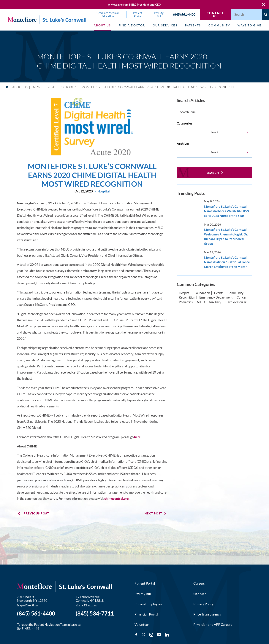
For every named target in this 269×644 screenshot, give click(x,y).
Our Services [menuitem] (165, 25)
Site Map (200, 594)
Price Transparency (207, 614)
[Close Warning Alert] (263, 5)
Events (219, 293)
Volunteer (142, 624)
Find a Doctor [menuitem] (132, 25)
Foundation (202, 293)
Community (235, 293)
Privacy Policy (204, 604)
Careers (199, 583)
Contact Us (215, 15)
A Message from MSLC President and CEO (134, 5)
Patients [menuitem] (193, 25)
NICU (201, 302)
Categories (185, 123)
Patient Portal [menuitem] (138, 15)
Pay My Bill (143, 594)
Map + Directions (28, 605)
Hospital (185, 293)
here (137, 437)
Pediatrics (186, 302)
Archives (183, 144)
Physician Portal (146, 614)
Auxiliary (215, 302)
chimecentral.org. (117, 499)
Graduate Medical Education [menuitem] (108, 15)
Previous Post (36, 513)
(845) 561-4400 (184, 15)
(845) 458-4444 (28, 629)
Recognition (187, 297)
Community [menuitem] (219, 25)
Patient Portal (145, 583)
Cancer (242, 297)
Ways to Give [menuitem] (249, 25)
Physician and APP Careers (213, 624)
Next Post (153, 513)
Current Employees (148, 604)
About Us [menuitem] (102, 25)
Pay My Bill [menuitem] (159, 15)
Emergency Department (216, 297)
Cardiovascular (236, 302)
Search (213, 173)
